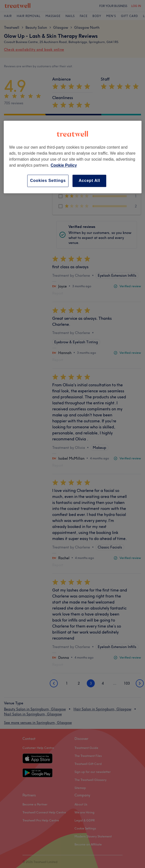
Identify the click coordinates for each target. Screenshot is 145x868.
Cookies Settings (48, 181)
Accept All (89, 181)
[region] (73, 157)
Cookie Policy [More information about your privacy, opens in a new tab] (64, 166)
